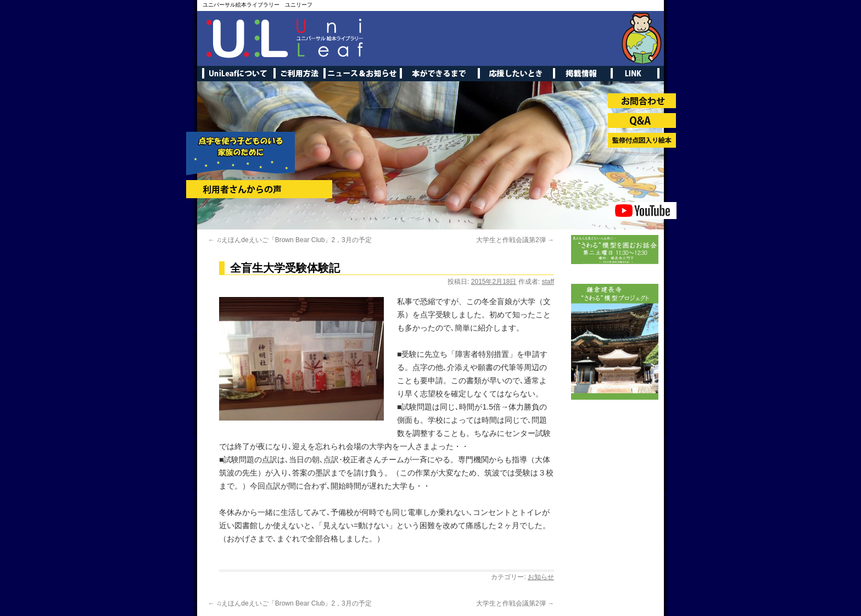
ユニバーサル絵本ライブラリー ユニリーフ (258, 5)
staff (548, 282)
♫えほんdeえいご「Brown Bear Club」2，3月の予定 (290, 240)
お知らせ (541, 577)
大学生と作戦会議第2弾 (515, 240)
